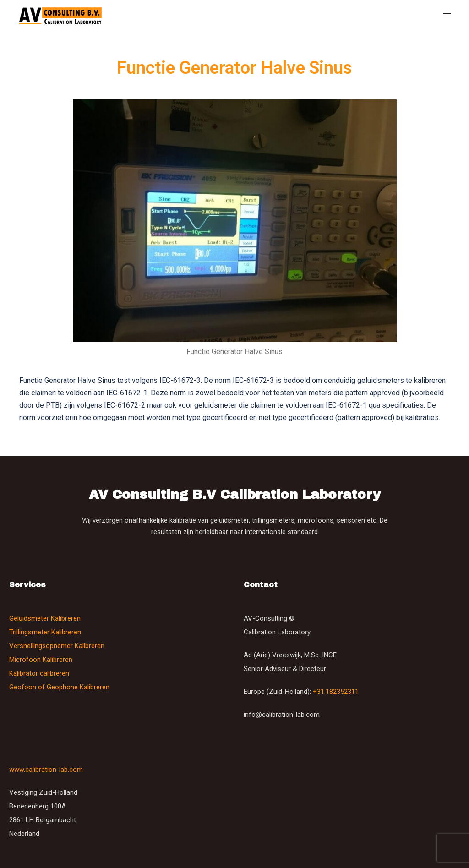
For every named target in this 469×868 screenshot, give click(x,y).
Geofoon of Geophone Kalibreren (59, 687)
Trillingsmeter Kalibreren (45, 632)
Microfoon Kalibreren (41, 660)
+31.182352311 (336, 692)
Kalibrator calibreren (39, 673)
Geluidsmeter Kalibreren (45, 618)
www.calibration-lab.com (46, 770)
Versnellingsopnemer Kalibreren (57, 646)
